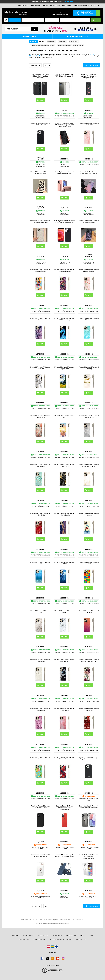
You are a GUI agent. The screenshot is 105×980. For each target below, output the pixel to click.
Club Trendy (55, 6)
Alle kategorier (15, 20)
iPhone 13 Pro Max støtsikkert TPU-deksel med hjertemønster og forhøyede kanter (65, 125)
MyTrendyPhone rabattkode (61, 940)
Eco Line (96, 20)
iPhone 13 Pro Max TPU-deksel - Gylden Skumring (64, 514)
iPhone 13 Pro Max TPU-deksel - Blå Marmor (89, 319)
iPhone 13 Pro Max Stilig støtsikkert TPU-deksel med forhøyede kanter (89, 76)
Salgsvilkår (81, 940)
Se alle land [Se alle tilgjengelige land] (53, 952)
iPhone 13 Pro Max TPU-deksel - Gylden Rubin (40, 514)
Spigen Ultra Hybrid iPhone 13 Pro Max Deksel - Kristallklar (89, 807)
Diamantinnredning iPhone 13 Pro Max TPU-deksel (40, 856)
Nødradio (64, 20)
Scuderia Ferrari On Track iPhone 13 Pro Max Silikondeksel (64, 808)
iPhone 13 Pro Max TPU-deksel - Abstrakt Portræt (40, 270)
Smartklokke (74, 20)
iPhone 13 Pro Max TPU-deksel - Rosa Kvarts (64, 709)
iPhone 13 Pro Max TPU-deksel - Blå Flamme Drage (64, 319)
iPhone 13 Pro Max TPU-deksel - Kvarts (40, 612)
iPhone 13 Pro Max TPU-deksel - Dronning (89, 368)
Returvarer (23, 6)
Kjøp (41, 100)
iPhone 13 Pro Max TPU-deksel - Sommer (40, 758)
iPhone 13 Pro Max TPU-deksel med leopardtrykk (40, 173)
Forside (15, 936)
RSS (91, 936)
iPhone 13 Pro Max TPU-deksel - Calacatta (40, 368)
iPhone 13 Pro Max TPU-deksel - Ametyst (40, 319)
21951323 (81, 920)
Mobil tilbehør (38, 20)
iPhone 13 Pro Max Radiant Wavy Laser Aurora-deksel (89, 173)
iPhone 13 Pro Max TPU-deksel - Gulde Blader (64, 465)
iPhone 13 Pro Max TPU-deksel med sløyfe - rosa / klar (40, 222)
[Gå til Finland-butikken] (57, 947)
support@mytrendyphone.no (59, 920)
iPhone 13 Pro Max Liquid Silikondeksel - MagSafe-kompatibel (40, 76)
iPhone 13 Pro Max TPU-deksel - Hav (40, 563)
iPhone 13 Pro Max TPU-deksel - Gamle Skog (40, 417)
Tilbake (35, 42)
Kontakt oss (96, 6)
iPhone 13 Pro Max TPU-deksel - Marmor (64, 612)
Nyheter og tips (40, 940)
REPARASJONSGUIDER (81, 6)
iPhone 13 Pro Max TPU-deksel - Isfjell (64, 563)
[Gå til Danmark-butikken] (48, 947)
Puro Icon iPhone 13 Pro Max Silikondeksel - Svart (40, 807)
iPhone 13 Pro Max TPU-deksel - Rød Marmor (89, 709)
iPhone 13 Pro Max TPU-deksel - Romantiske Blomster (89, 661)
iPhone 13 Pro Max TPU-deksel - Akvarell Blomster (89, 270)
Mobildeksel (27, 20)
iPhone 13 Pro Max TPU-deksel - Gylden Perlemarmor (89, 465)
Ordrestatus (43, 936)
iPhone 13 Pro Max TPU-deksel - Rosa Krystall (40, 709)
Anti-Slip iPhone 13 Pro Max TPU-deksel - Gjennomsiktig (64, 75)
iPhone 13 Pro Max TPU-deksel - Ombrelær (89, 612)
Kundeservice (35, 6)
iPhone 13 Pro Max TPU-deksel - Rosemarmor (89, 124)
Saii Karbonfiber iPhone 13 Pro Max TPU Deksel (40, 124)
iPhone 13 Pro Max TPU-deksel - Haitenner (89, 514)
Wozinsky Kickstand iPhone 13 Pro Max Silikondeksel (64, 173)
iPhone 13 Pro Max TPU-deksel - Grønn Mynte (40, 465)
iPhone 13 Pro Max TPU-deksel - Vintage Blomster (64, 758)
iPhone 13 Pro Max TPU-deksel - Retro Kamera (64, 661)
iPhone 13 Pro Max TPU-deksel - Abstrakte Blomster (64, 270)
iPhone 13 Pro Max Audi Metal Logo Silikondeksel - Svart (89, 758)
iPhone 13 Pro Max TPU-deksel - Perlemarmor (40, 661)
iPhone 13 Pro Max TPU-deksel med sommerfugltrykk (89, 222)
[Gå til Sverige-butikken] (52, 947)
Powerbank (85, 20)
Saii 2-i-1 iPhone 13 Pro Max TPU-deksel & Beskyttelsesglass (89, 857)
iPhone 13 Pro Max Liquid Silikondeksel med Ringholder (64, 856)
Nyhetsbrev (67, 6)
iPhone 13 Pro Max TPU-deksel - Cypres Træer (64, 368)
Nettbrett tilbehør (52, 20)
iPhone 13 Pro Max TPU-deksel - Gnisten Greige (89, 417)
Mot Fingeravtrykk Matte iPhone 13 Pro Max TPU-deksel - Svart (64, 222)
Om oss (45, 6)
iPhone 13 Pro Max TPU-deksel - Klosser (89, 563)
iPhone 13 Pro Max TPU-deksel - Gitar (64, 417)
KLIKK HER (69, 2)
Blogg (83, 936)
